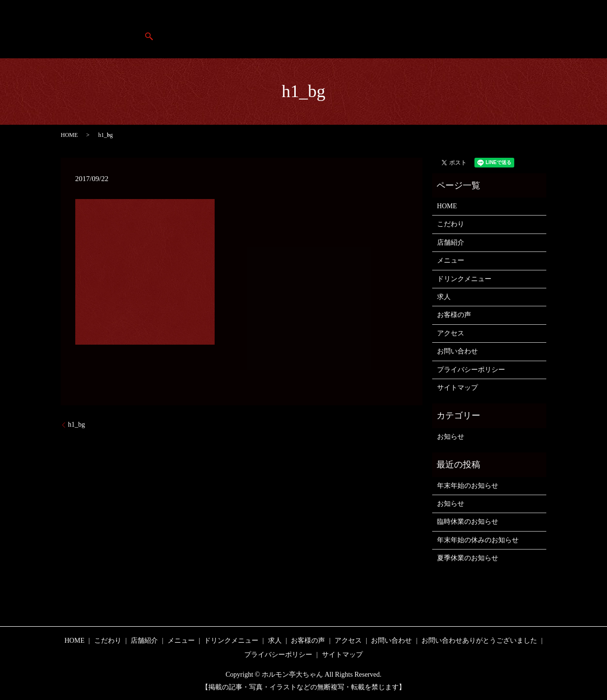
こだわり (325, 29)
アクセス (536, 29)
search (573, 29)
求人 (449, 29)
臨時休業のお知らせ (468, 522)
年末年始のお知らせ (468, 486)
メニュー (369, 29)
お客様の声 (489, 29)
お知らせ (451, 437)
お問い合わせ (457, 351)
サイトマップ (457, 388)
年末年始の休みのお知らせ (478, 540)
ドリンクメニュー (464, 279)
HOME (242, 29)
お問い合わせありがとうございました (479, 641)
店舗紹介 (282, 29)
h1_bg (76, 425)
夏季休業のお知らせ (468, 558)
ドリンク (412, 29)
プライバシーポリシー (471, 370)
